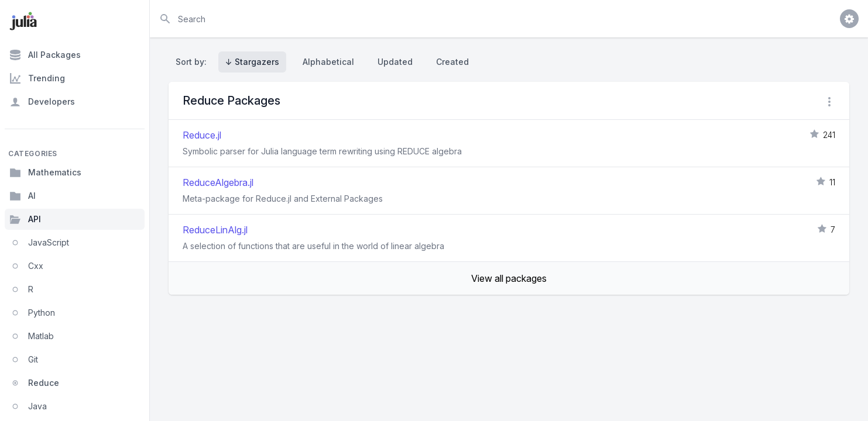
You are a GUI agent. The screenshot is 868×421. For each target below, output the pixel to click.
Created (452, 62)
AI (23, 196)
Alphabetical (328, 62)
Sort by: (193, 62)
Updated (395, 62)
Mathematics (45, 172)
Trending (37, 78)
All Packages (45, 55)
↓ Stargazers (252, 62)
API (25, 219)
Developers (42, 102)
